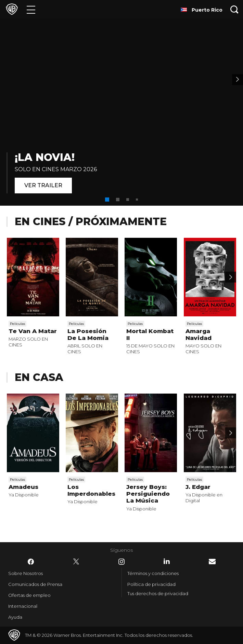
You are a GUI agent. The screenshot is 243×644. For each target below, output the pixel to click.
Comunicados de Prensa (35, 584)
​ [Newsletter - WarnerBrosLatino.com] (212, 561)
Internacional (23, 606)
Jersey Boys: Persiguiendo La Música (148, 494)
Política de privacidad (151, 584)
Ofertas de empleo (29, 595)
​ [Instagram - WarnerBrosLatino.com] (121, 562)
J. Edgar (198, 487)
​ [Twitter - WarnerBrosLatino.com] (76, 562)
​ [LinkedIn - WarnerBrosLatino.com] (167, 561)
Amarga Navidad (199, 334)
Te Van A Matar (33, 331)
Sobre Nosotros (25, 573)
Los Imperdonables (91, 490)
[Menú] (31, 9)
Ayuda (15, 617)
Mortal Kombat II (150, 334)
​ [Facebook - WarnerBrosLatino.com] (31, 562)
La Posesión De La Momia (88, 334)
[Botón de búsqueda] (234, 9)
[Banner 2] (238, 80)
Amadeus (23, 487)
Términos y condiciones (153, 573)
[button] (107, 200)
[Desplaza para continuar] (231, 277)
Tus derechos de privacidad (158, 593)
